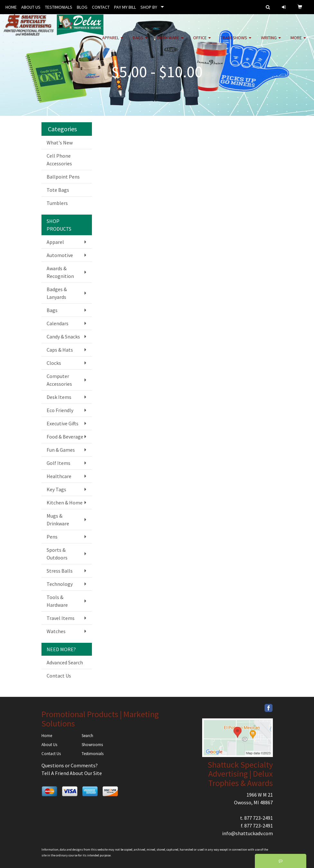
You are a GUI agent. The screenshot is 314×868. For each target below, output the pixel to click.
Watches (56, 631)
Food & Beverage (65, 437)
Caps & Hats (60, 350)
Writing (271, 42)
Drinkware (170, 42)
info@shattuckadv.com (247, 833)
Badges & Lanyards (57, 293)
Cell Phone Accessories (59, 160)
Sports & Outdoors (57, 554)
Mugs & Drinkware (58, 520)
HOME (11, 7)
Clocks (54, 363)
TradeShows (236, 42)
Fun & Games (61, 450)
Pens (52, 537)
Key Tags (56, 489)
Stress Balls (60, 571)
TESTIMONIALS (59, 7)
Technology (60, 584)
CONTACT (101, 7)
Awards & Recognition (60, 272)
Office (202, 42)
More (298, 42)
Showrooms (92, 745)
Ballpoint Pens (63, 177)
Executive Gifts (63, 423)
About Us (49, 745)
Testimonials (93, 754)
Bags (140, 42)
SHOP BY (149, 7)
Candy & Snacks (63, 337)
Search (87, 736)
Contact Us (59, 676)
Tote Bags (58, 190)
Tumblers (57, 203)
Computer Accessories (59, 380)
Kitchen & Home (65, 503)
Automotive (60, 255)
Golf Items (58, 463)
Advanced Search (65, 662)
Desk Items (59, 397)
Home (47, 736)
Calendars (58, 323)
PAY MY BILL (125, 7)
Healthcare (59, 476)
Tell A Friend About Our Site (72, 773)
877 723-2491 (259, 818)
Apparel (113, 42)
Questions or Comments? (70, 765)
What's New (60, 143)
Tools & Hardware (57, 601)
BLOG (82, 7)
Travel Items (61, 618)
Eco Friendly (60, 410)
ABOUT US (31, 7)
